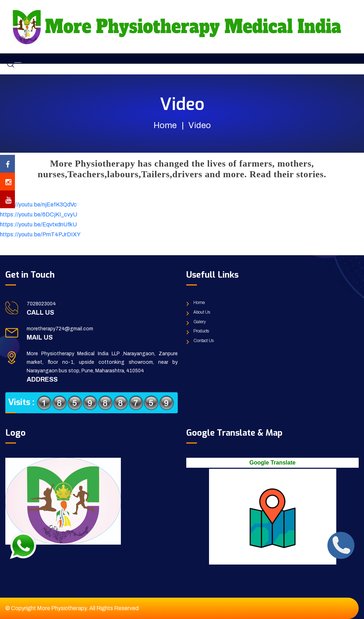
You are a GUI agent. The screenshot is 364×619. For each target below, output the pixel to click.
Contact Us (204, 341)
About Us (202, 312)
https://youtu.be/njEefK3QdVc (38, 204)
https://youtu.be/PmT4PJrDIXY (40, 234)
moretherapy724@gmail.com (60, 329)
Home (165, 125)
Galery (200, 322)
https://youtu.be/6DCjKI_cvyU (39, 214)
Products (201, 331)
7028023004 (41, 304)
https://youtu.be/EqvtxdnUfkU (38, 224)
